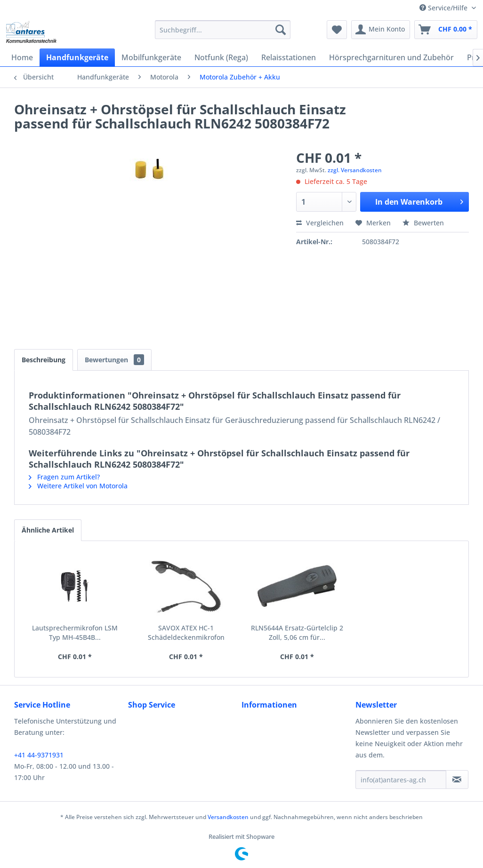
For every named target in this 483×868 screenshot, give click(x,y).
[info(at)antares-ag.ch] (401, 780)
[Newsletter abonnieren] (457, 780)
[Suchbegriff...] (222, 30)
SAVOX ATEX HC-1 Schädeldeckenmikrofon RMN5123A (186, 633)
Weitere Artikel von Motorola (78, 486)
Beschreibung (44, 360)
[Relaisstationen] (289, 57)
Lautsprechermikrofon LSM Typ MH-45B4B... (75, 633)
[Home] (22, 57)
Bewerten (423, 223)
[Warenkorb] (446, 30)
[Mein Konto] (381, 30)
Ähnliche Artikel (48, 530)
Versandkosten (228, 817)
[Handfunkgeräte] (77, 57)
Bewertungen (114, 360)
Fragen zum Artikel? (64, 477)
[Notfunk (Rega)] (221, 57)
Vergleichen (320, 223)
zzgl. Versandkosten (355, 170)
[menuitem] (222, 30)
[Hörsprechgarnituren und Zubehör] (391, 57)
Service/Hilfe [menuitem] (444, 8)
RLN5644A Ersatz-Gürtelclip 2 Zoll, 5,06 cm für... (297, 633)
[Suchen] (281, 30)
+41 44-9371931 (39, 755)
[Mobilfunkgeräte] (151, 57)
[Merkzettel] (337, 30)
